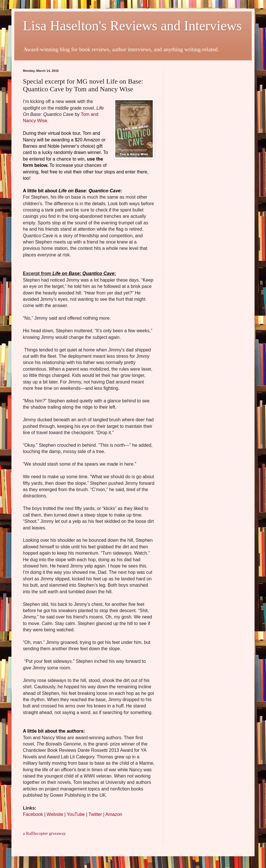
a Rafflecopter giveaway (44, 833)
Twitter (95, 814)
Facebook (33, 814)
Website (55, 814)
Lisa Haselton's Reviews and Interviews (132, 26)
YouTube (76, 814)
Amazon (114, 814)
